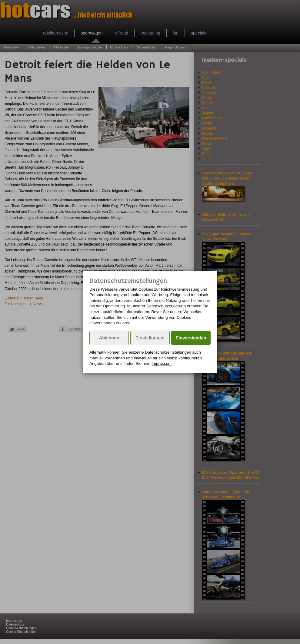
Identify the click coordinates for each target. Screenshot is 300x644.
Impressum (162, 363)
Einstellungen (150, 338)
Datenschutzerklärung (166, 306)
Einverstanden (191, 338)
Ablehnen (109, 338)
